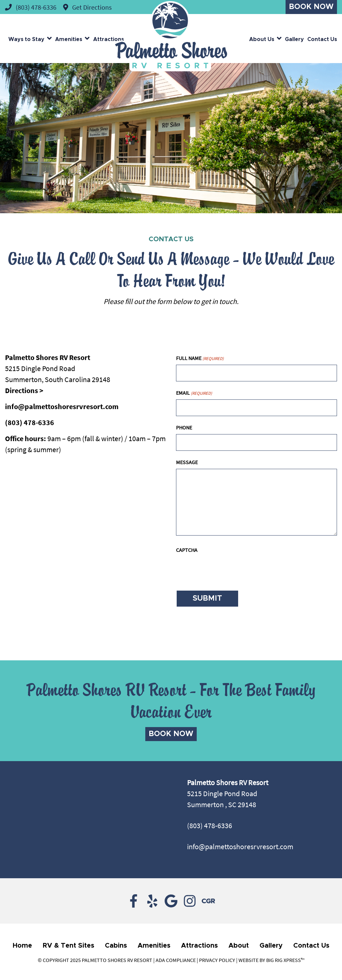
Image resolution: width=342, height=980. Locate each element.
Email (194, 393)
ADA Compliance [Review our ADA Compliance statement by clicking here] (176, 960)
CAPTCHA (187, 550)
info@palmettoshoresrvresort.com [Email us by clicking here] (240, 847)
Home (22, 946)
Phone (184, 427)
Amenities (69, 39)
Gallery (294, 39)
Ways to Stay (26, 39)
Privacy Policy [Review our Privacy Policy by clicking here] (217, 960)
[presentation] (227, 570)
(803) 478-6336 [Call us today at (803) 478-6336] (210, 826)
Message (187, 462)
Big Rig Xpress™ (285, 960)
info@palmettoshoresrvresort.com (62, 406)
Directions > (24, 390)
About (239, 946)
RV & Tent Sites (68, 946)
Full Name (200, 358)
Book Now (311, 7)
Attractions (109, 39)
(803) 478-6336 (30, 422)
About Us (262, 39)
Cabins (116, 946)
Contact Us (322, 39)
